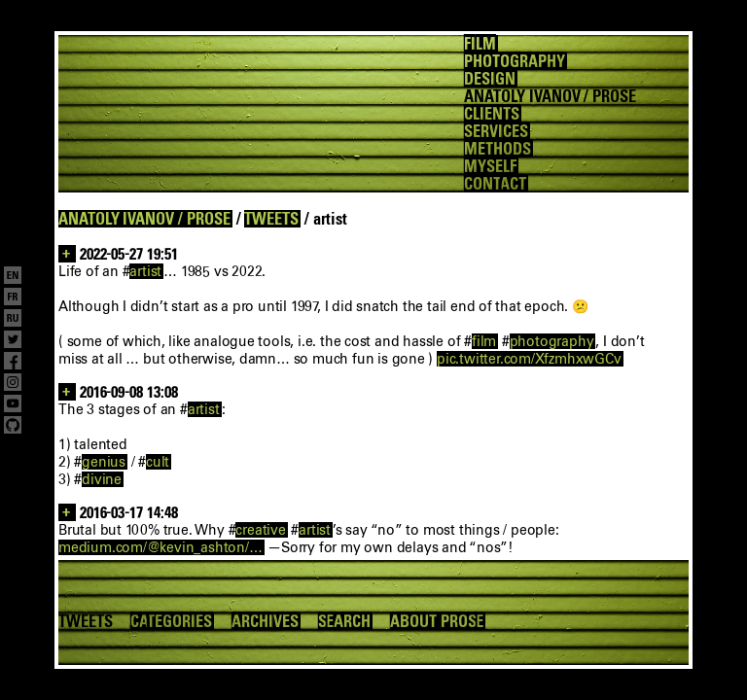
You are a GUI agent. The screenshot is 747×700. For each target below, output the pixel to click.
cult (158, 462)
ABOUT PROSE (437, 621)
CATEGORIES (171, 621)
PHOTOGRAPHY (514, 61)
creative (260, 530)
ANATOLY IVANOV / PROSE (144, 219)
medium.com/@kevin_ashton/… (160, 547)
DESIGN (490, 79)
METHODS (498, 149)
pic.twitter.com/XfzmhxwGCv (529, 359)
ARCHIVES (265, 621)
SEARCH (345, 621)
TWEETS (271, 219)
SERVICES (496, 131)
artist (145, 271)
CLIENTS (492, 114)
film (484, 341)
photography (552, 341)
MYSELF (490, 166)
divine (102, 479)
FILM (480, 44)
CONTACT (495, 184)
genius (104, 462)
